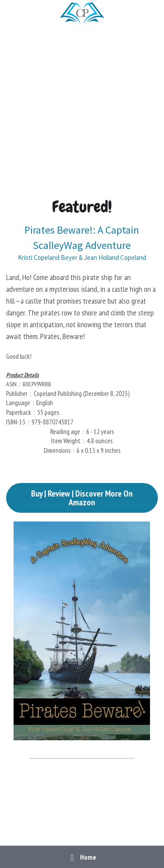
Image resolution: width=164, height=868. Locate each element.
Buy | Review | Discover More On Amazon (82, 498)
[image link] (82, 12)
